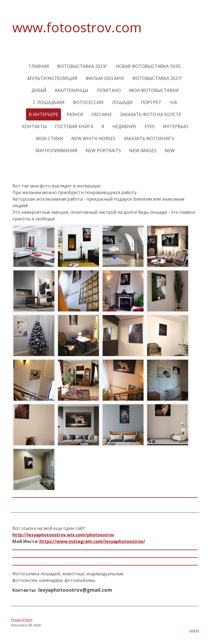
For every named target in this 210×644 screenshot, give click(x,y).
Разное (75, 114)
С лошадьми (49, 102)
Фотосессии (88, 102)
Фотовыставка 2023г (82, 66)
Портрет (151, 102)
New (170, 151)
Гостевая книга (74, 126)
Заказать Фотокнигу (149, 138)
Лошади (122, 102)
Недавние (124, 126)
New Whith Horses (93, 138)
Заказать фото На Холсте (151, 114)
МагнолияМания (56, 151)
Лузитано (109, 90)
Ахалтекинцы (72, 90)
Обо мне (102, 114)
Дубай (39, 90)
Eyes (150, 126)
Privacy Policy (22, 620)
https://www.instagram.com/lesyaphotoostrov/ (92, 541)
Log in (194, 630)
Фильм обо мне (105, 78)
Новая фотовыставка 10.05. (148, 66)
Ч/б (173, 102)
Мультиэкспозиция (52, 78)
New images (143, 151)
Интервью (175, 126)
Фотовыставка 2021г (157, 78)
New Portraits (103, 151)
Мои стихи (49, 138)
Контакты (34, 126)
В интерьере (43, 114)
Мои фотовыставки (154, 90)
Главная (39, 66)
